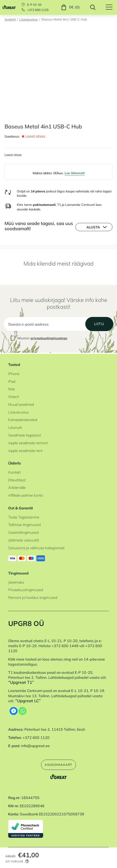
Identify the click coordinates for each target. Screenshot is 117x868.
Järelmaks (16, 581)
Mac (12, 388)
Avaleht (10, 19)
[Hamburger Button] (111, 7)
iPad (12, 380)
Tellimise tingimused (24, 524)
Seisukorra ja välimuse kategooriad (36, 547)
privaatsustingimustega (49, 338)
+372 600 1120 (38, 10)
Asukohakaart (58, 764)
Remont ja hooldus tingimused (33, 597)
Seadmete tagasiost (25, 434)
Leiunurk (15, 427)
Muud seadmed (21, 403)
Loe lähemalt (75, 173)
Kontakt (14, 471)
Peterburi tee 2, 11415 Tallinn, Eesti (55, 728)
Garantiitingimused (23, 532)
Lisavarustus (29, 19)
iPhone (14, 373)
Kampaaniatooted (23, 419)
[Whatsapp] (22, 710)
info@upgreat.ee (35, 745)
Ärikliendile (17, 487)
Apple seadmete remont (28, 442)
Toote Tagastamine (24, 516)
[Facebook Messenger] (14, 710)
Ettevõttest (17, 479)
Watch (14, 396)
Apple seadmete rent (25, 450)
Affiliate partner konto (26, 495)
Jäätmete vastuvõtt (24, 539)
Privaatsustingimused (26, 589)
